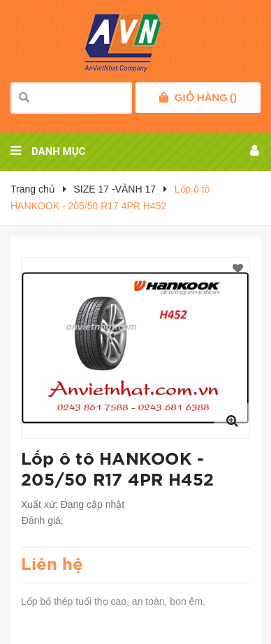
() (206, 98)
